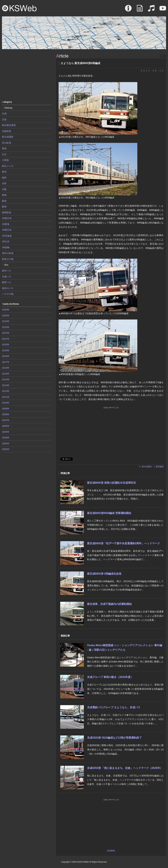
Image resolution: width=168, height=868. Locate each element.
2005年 (6, 432)
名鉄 (4, 183)
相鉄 (4, 178)
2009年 (6, 409)
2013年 (6, 385)
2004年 (6, 438)
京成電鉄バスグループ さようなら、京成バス (114, 707)
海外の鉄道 (8, 253)
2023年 (6, 327)
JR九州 (6, 241)
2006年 (6, 426)
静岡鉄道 (7, 212)
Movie (163, 10)
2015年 (6, 374)
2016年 (6, 368)
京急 (4, 119)
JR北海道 (7, 236)
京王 (4, 154)
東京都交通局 (9, 125)
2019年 (6, 350)
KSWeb (19, 8)
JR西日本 (7, 230)
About (128, 10)
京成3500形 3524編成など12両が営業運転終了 (114, 738)
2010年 (6, 403)
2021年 (6, 339)
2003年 (6, 444)
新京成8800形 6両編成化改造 (104, 574)
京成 (4, 114)
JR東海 (6, 224)
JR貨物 (6, 247)
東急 (4, 148)
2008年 (6, 414)
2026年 (6, 310)
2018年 (6, 356)
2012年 (6, 391)
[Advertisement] (27, 75)
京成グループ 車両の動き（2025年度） (110, 677)
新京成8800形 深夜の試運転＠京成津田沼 (111, 483)
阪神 (4, 207)
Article (140, 10)
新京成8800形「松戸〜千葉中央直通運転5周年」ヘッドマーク (124, 543)
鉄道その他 (8, 259)
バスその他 (8, 294)
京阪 (4, 189)
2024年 (6, 321)
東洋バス (7, 271)
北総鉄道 (7, 131)
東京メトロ (8, 166)
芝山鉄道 (7, 143)
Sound (151, 10)
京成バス (7, 277)
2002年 (6, 449)
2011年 (6, 397)
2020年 (6, 345)
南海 (4, 195)
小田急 (5, 160)
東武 (4, 172)
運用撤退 (160, 467)
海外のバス (8, 288)
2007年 (6, 420)
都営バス (7, 282)
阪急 (4, 201)
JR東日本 (7, 218)
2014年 (6, 379)
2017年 (6, 362)
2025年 (6, 316)
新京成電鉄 (147, 467)
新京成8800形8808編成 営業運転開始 (109, 513)
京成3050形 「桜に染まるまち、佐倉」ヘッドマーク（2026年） (125, 768)
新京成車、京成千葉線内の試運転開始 (109, 604)
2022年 (6, 333)
